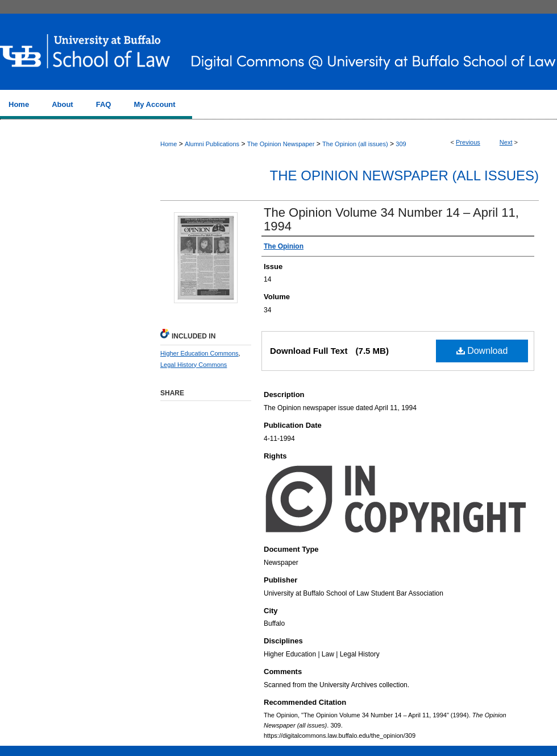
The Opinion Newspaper (281, 144)
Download (482, 351)
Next (506, 142)
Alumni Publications (212, 144)
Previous (468, 142)
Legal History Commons (194, 365)
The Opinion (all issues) (355, 144)
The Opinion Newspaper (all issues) (404, 175)
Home (169, 144)
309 (401, 144)
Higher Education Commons (199, 353)
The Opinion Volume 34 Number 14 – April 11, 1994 (391, 219)
